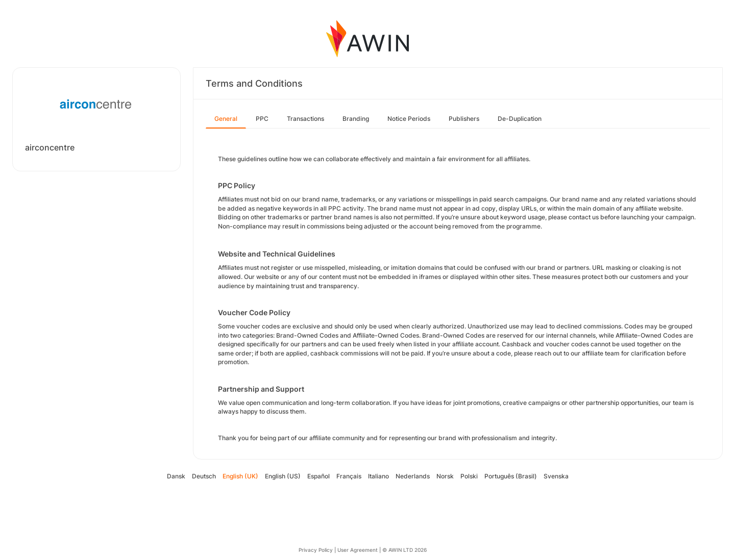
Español (318, 476)
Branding (356, 119)
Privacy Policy (316, 550)
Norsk (445, 476)
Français (349, 476)
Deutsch (204, 476)
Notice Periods (409, 119)
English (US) (283, 476)
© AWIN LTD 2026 (405, 550)
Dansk (176, 476)
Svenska (556, 476)
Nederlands (413, 476)
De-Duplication (520, 119)
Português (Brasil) (511, 476)
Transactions (305, 119)
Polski (469, 476)
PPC (262, 119)
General (226, 119)
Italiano (378, 476)
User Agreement (358, 550)
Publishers (464, 119)
